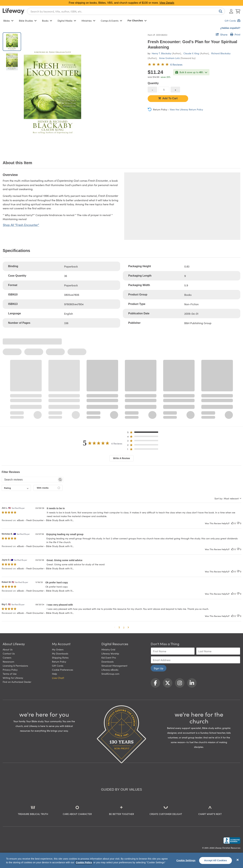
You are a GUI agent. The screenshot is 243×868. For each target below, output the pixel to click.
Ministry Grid (108, 649)
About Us (8, 649)
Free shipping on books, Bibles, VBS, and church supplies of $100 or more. (122, 3)
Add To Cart (168, 98)
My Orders (58, 649)
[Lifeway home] (13, 11)
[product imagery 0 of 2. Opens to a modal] (52, 92)
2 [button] (124, 627)
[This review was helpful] (233, 523)
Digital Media (67, 21)
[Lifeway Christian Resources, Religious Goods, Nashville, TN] (232, 841)
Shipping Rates (60, 657)
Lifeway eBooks (110, 670)
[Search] (220, 11)
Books (47, 21)
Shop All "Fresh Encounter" (21, 225)
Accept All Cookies (216, 860)
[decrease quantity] (152, 90)
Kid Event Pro (109, 657)
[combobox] (126, 11)
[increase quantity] (175, 90)
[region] (122, 860)
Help (55, 674)
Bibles (8, 21)
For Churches (137, 21)
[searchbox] (29, 480)
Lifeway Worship (110, 653)
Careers (7, 657)
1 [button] (119, 627)
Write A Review (122, 458)
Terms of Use (10, 674)
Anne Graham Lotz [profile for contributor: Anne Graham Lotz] (169, 58)
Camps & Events (111, 21)
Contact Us (9, 653)
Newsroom (8, 662)
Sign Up (159, 668)
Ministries (88, 21)
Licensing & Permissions (15, 666)
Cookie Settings (186, 860)
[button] (144, 433)
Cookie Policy (84, 862)
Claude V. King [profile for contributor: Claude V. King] (191, 53)
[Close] (238, 860)
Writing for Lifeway (13, 678)
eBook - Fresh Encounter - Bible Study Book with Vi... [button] (45, 520)
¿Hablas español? (230, 28)
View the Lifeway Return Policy (186, 109)
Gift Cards (58, 666)
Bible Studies (28, 21)
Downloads (107, 662)
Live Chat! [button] (58, 678)
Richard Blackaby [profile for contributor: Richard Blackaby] (221, 53)
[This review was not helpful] (238, 523)
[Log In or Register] (231, 11)
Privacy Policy (10, 670)
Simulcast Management (114, 666)
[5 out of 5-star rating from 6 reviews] (165, 64)
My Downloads (60, 653)
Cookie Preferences (63, 670)
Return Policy (59, 662)
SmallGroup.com (110, 674)
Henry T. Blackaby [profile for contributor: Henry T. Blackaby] (161, 53)
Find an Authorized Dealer (17, 682)
